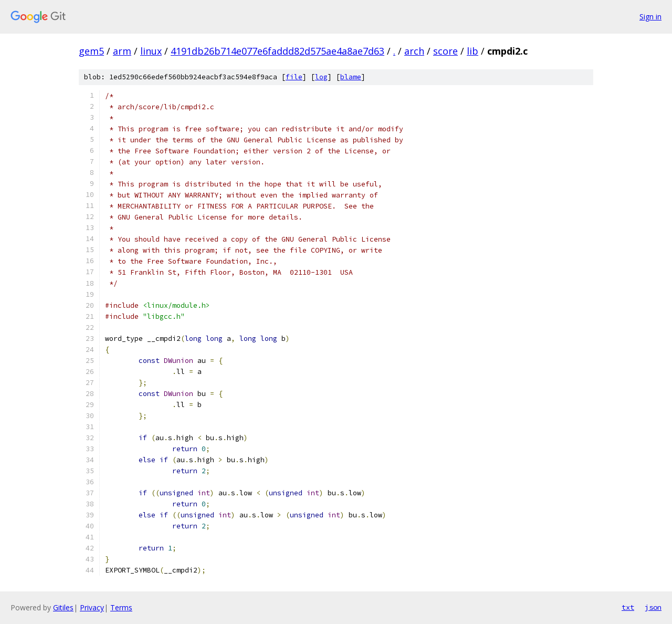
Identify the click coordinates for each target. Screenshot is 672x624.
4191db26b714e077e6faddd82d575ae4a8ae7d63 (277, 51)
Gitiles (63, 607)
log (321, 77)
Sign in (650, 17)
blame (351, 77)
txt (628, 607)
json (653, 607)
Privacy (92, 607)
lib (472, 51)
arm (122, 51)
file (294, 77)
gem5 (91, 51)
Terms (121, 607)
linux (151, 51)
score (445, 51)
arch (414, 51)
